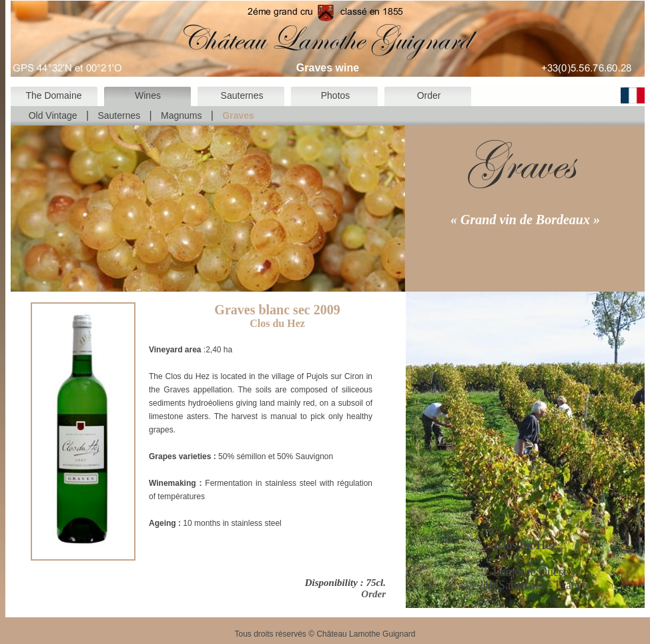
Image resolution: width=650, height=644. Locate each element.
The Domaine (53, 95)
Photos (336, 95)
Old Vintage (53, 115)
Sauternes (242, 95)
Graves (238, 115)
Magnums (181, 115)
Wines (148, 95)
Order (429, 95)
